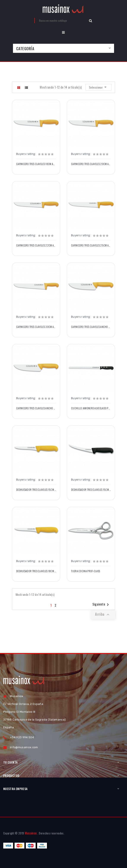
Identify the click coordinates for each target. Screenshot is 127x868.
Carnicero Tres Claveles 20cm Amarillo (91, 164)
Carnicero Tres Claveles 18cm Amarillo (36, 164)
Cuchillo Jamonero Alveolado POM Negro (91, 408)
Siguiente (101, 605)
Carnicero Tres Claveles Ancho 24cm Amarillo (36, 408)
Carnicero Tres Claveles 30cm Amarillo (36, 327)
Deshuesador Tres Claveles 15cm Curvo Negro (91, 490)
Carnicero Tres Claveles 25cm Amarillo (91, 245)
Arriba (103, 614)
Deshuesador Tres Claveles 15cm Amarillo (36, 490)
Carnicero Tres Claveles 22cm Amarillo (36, 245)
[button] (63, 32)
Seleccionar (98, 87)
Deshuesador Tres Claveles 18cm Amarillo (36, 571)
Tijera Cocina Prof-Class (86, 571)
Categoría (25, 49)
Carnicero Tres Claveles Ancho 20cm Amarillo (91, 327)
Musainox (31, 833)
